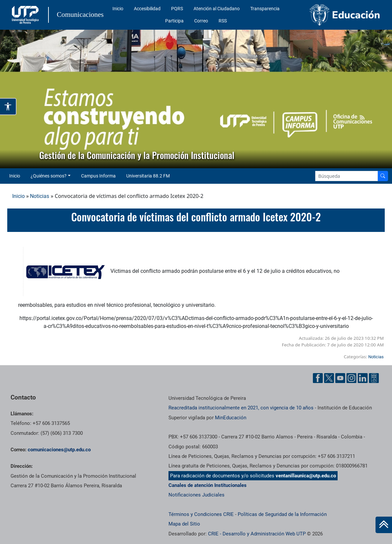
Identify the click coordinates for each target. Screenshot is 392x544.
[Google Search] (347, 176)
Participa (174, 21)
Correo (201, 21)
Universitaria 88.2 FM (148, 176)
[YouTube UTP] (340, 378)
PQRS (177, 9)
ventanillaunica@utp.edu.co (306, 476)
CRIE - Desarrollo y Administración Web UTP (257, 534)
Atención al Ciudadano (217, 9)
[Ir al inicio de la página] (384, 525)
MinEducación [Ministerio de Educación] (231, 418)
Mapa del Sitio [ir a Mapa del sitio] (184, 524)
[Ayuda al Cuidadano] (374, 378)
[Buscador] (383, 176)
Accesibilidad (147, 9)
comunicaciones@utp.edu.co (59, 450)
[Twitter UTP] (329, 378)
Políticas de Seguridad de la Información (282, 514)
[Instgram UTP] (351, 378)
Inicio (118, 9)
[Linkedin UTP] (363, 378)
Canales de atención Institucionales (208, 485)
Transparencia (265, 9)
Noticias (40, 196)
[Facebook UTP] (318, 378)
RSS (223, 21)
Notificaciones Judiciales (196, 495)
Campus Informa (98, 176)
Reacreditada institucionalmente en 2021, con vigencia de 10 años (241, 408)
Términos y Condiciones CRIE (201, 514)
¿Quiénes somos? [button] (49, 176)
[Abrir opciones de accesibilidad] (8, 107)
